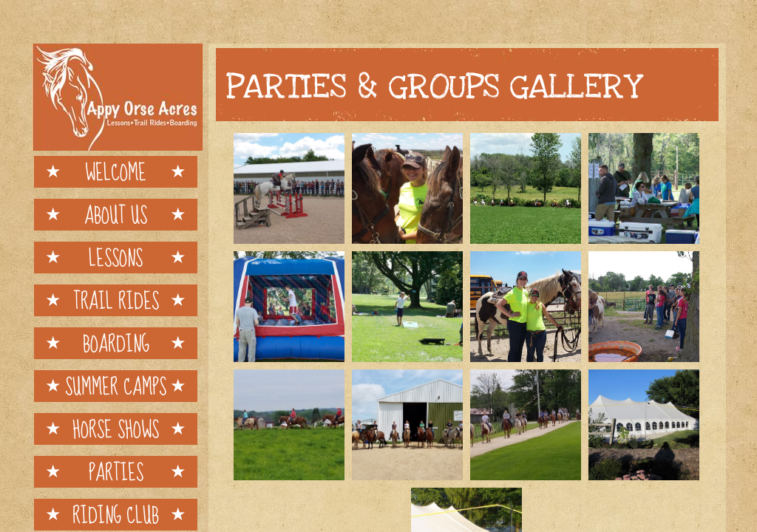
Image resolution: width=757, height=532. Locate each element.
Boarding (116, 343)
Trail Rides (116, 300)
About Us (116, 215)
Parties (116, 472)
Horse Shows (116, 429)
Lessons (116, 258)
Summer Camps (116, 386)
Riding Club (116, 515)
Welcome (116, 172)
